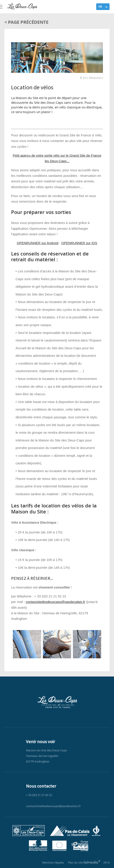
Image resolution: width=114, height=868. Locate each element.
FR (100, 7)
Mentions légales (53, 863)
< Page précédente (26, 22)
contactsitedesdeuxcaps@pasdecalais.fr (55, 602)
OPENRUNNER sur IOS (79, 243)
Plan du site (75, 863)
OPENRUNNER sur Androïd (38, 243)
